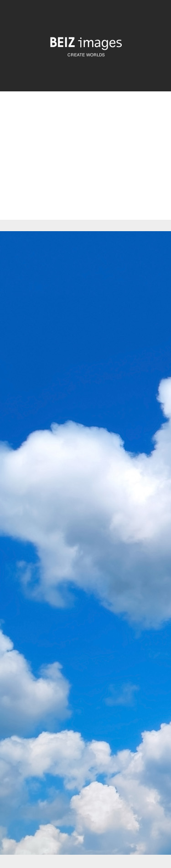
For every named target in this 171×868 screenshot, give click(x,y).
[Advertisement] (85, 163)
